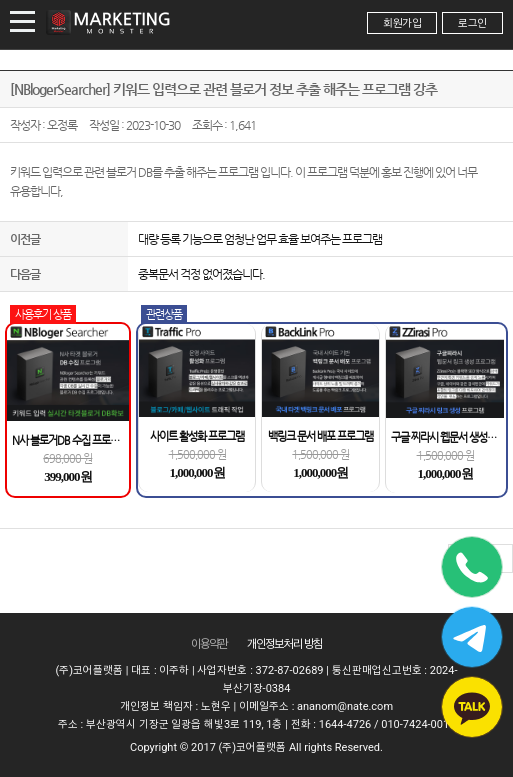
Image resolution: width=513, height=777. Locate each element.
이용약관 (209, 644)
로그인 (472, 23)
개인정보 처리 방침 (285, 644)
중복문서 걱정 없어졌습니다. (201, 274)
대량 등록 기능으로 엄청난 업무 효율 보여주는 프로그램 (260, 239)
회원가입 (402, 23)
